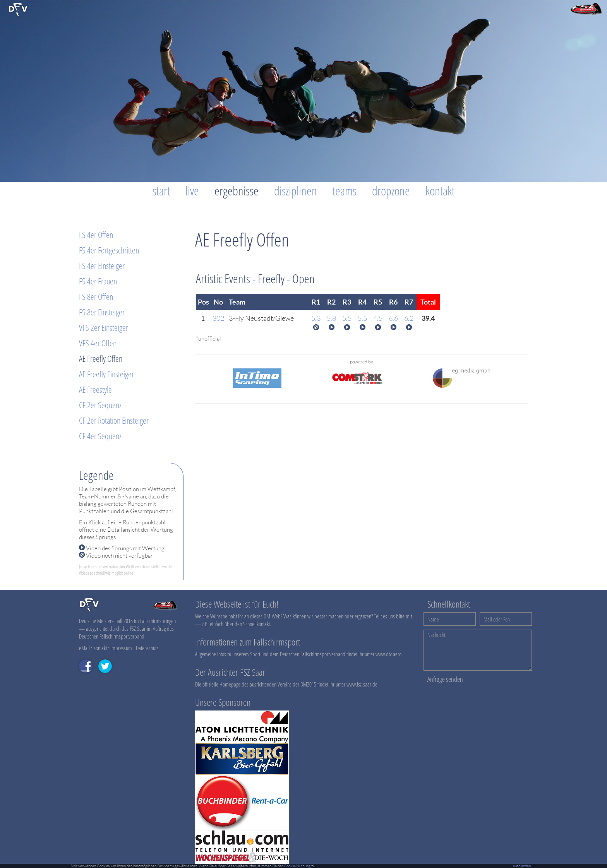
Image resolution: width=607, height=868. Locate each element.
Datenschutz (147, 648)
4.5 (378, 318)
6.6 (393, 318)
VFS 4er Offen (98, 343)
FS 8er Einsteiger (102, 312)
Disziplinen (296, 191)
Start (161, 191)
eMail (84, 648)
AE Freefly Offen (101, 358)
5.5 (347, 318)
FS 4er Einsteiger (102, 265)
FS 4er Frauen (98, 281)
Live (192, 191)
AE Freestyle (95, 389)
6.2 (409, 318)
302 (218, 318)
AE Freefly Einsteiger (106, 374)
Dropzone (391, 191)
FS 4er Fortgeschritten (109, 250)
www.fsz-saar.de (362, 684)
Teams (345, 191)
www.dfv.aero (388, 654)
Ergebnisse (237, 191)
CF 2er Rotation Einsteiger (114, 420)
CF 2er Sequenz (100, 405)
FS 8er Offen (96, 296)
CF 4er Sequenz (100, 436)
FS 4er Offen (96, 235)
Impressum (121, 648)
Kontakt (440, 191)
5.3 (316, 318)
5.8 (331, 318)
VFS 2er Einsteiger (104, 327)
